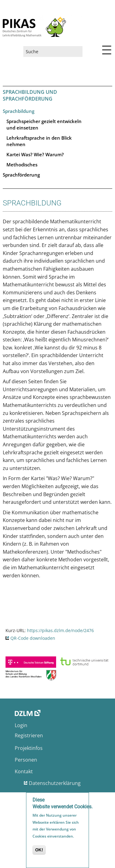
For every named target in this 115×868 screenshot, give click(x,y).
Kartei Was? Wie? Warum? (35, 154)
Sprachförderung (21, 175)
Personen (26, 760)
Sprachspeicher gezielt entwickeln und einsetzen (44, 124)
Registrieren (29, 735)
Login (21, 725)
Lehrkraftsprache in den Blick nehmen (39, 141)
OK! (39, 850)
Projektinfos (29, 748)
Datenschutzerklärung (55, 783)
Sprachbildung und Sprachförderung (30, 95)
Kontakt (24, 771)
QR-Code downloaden (33, 638)
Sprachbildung (19, 111)
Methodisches (22, 165)
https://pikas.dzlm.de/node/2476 (60, 630)
